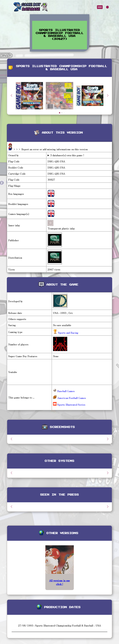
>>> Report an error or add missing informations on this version (50, 149)
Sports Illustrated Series (69, 404)
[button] (108, 95)
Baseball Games (64, 391)
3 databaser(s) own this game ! (67, 155)
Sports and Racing (68, 333)
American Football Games (69, 398)
